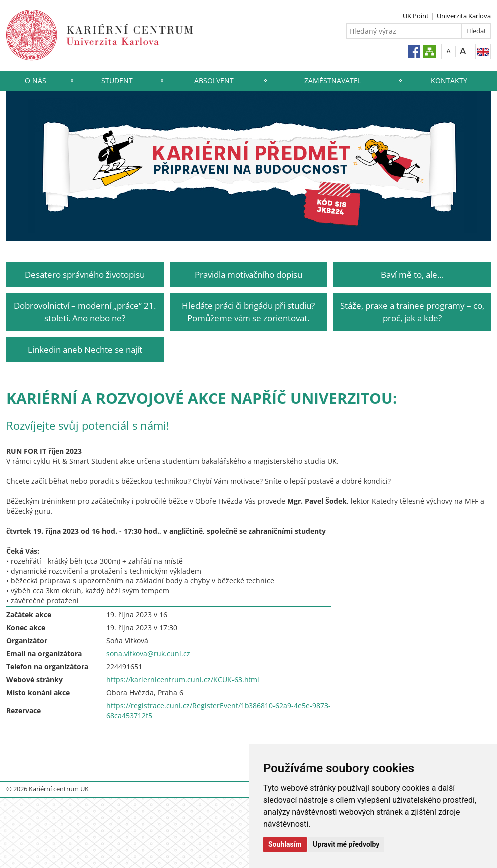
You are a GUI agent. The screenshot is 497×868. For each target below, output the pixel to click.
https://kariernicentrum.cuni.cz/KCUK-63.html (183, 680)
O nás (36, 81)
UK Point (416, 16)
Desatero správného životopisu (85, 274)
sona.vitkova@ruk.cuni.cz (148, 654)
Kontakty (449, 81)
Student (117, 81)
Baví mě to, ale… (412, 274)
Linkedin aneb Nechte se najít (85, 350)
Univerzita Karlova (464, 16)
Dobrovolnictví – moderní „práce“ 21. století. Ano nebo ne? (85, 312)
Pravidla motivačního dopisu (248, 274)
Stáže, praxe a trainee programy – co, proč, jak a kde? (412, 312)
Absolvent (214, 81)
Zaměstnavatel (333, 81)
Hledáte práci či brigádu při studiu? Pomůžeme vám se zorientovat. (248, 312)
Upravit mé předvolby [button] (346, 844)
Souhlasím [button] (285, 844)
